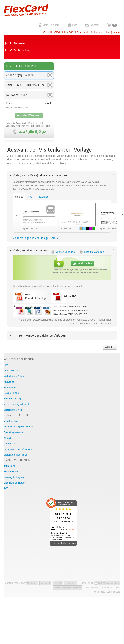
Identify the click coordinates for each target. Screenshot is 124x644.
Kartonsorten (10, 387)
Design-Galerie (11, 393)
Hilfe (72, 25)
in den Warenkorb (29, 115)
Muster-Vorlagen (63, 252)
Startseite (17, 43)
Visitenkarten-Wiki (13, 410)
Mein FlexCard (49, 25)
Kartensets (9, 382)
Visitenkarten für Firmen (16, 455)
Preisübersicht (11, 371)
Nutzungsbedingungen (15, 477)
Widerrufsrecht (11, 472)
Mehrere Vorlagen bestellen (17, 404)
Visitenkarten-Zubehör (15, 376)
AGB (6, 488)
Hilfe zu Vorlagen (92, 252)
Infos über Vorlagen (13, 399)
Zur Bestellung (20, 50)
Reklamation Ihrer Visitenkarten (19, 449)
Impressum (9, 466)
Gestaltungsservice (13, 432)
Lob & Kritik (9, 444)
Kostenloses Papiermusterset (18, 427)
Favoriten (43, 197)
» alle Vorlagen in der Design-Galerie (36, 238)
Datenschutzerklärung (15, 483)
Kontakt (92, 25)
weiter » (110, 347)
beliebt (19, 197)
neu (30, 197)
